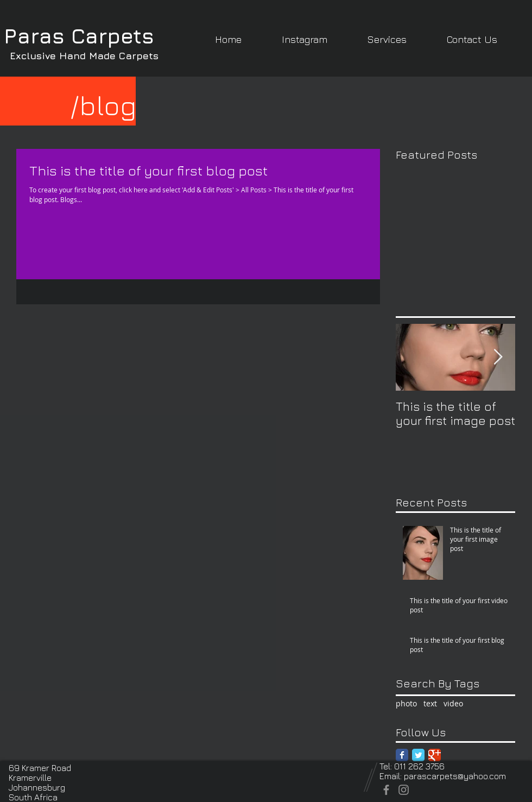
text (430, 703)
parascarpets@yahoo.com (455, 776)
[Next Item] (498, 357)
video (453, 703)
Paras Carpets (79, 36)
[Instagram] (404, 790)
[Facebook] (386, 790)
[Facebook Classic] (402, 755)
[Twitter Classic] (418, 755)
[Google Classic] (435, 755)
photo (406, 703)
